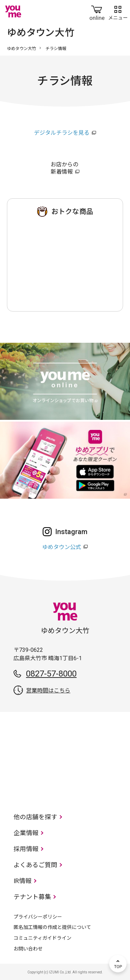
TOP (118, 964)
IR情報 (23, 881)
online (97, 11)
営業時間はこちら (48, 691)
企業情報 (26, 833)
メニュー (118, 11)
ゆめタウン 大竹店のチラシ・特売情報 (65, 262)
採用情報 (26, 849)
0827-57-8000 (51, 674)
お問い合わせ (28, 949)
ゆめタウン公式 (62, 547)
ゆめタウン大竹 (21, 49)
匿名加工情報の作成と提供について (52, 927)
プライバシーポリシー (38, 917)
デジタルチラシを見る (62, 133)
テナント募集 (32, 897)
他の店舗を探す (35, 817)
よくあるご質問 (35, 865)
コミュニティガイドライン (42, 938)
